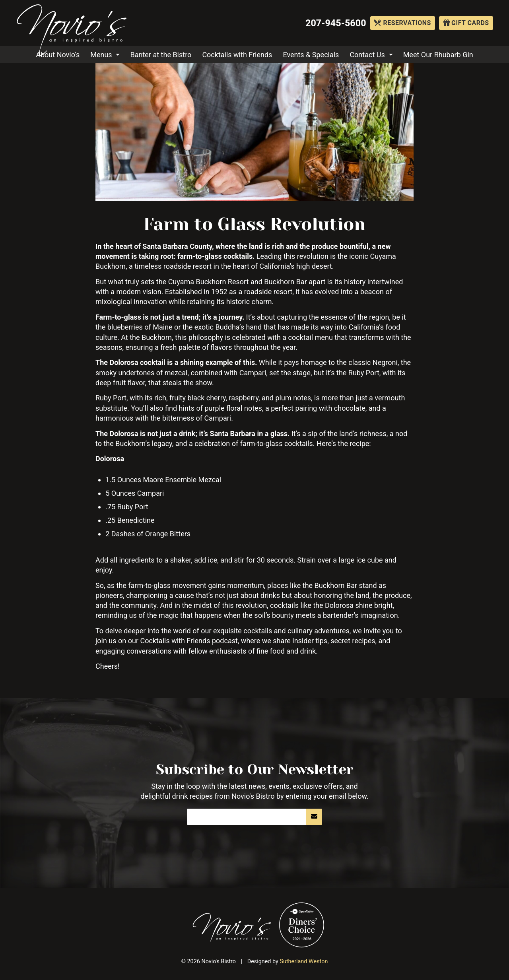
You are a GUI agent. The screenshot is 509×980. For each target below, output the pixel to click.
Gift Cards (466, 23)
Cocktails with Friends (237, 55)
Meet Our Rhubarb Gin (438, 55)
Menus (101, 55)
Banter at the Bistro (161, 55)
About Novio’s (58, 55)
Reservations (403, 23)
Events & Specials (311, 55)
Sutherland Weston (304, 962)
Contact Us (367, 55)
